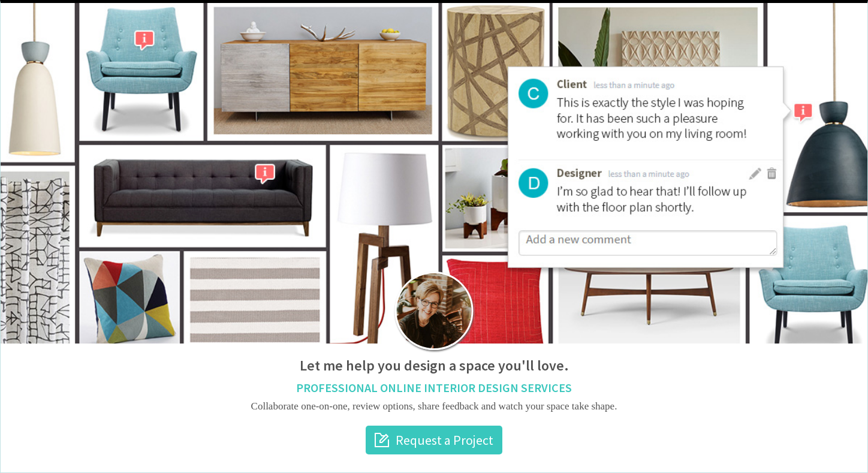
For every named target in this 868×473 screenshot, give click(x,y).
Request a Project (444, 440)
